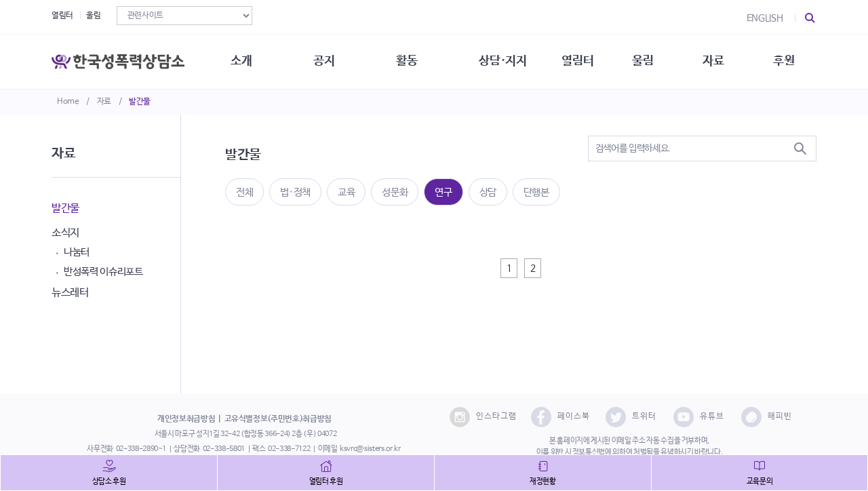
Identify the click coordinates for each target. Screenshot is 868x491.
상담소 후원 (109, 482)
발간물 (140, 102)
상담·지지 (502, 61)
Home (68, 102)
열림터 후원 (326, 482)
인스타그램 (483, 417)
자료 (104, 102)
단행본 (536, 192)
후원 (784, 61)
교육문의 (760, 482)
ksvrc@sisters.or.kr (370, 449)
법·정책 (295, 192)
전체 (244, 192)
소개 (241, 61)
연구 (443, 192)
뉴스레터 (70, 293)
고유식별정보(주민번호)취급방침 (278, 419)
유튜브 (699, 417)
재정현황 (543, 482)
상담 (488, 192)
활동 (407, 61)
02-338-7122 (289, 449)
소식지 (65, 233)
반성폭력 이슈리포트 (103, 272)
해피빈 (767, 417)
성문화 (395, 192)
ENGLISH (765, 18)
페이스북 (560, 417)
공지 (324, 61)
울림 (93, 16)
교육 (346, 192)
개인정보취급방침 (186, 419)
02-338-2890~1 (141, 449)
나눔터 (77, 252)
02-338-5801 (224, 449)
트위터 (631, 417)
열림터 (62, 16)
